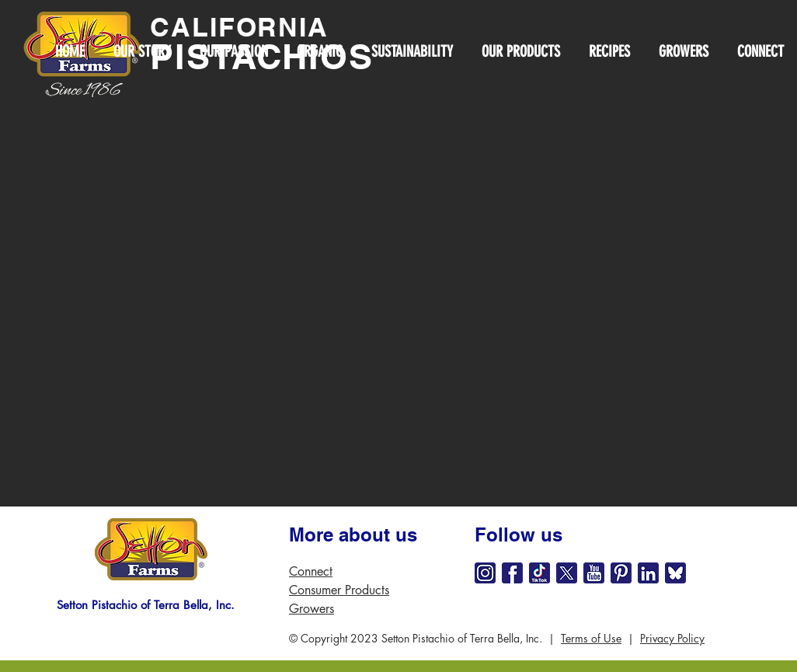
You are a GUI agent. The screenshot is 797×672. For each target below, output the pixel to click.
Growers (311, 609)
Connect (311, 571)
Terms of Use (591, 638)
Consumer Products (339, 590)
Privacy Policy (672, 638)
